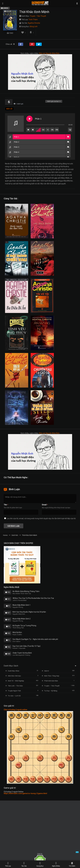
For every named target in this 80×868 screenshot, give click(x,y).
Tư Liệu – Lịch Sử (14, 696)
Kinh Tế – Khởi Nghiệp (16, 681)
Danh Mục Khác (14, 671)
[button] (68, 137)
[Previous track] (28, 130)
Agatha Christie (34, 23)
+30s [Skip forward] (57, 130)
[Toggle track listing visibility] (70, 130)
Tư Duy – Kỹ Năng (51, 691)
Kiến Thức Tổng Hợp (52, 676)
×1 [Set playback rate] (48, 130)
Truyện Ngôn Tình (14, 691)
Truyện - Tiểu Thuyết (38, 16)
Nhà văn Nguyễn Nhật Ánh (49, 53)
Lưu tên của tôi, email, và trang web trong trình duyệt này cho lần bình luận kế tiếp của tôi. (41, 518)
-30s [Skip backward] (52, 130)
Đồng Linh (34, 26)
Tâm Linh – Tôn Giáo (15, 686)
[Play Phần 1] (29, 119)
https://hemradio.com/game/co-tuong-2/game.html (25, 793)
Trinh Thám (33, 20)
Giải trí (47, 671)
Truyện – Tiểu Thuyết (52, 686)
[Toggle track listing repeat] (43, 130)
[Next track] (33, 130)
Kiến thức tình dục (14, 676)
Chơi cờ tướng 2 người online (15, 710)
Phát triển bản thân (51, 681)
